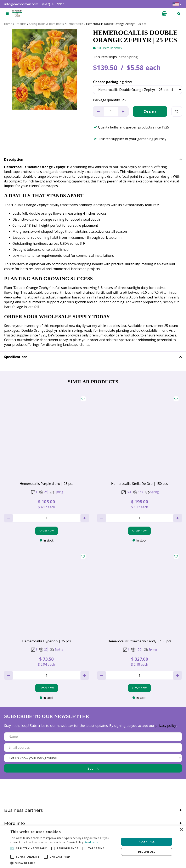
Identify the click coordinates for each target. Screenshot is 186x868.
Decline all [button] (146, 852)
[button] (63, 863)
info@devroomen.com (21, 4)
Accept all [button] (147, 842)
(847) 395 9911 (53, 4)
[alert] (93, 847)
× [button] (181, 830)
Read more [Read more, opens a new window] (91, 842)
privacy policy (166, 726)
